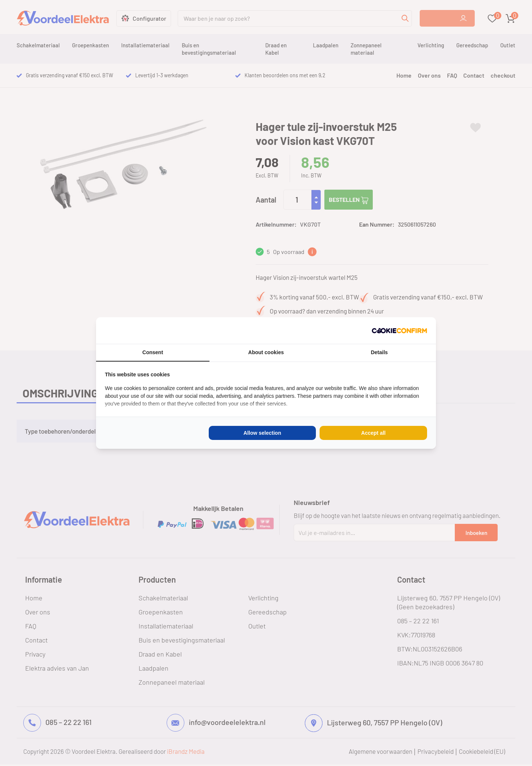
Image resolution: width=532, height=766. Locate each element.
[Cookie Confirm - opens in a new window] (399, 331)
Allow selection (262, 433)
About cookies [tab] (266, 352)
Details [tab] (379, 352)
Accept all (374, 433)
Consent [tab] (153, 352)
